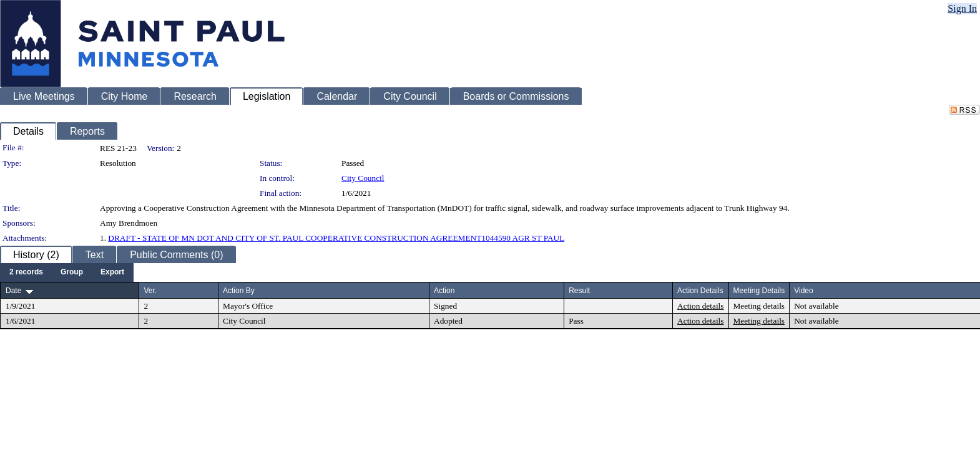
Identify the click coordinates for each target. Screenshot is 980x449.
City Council (363, 178)
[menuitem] (26, 273)
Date (13, 291)
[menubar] (67, 273)
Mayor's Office (248, 306)
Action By (239, 291)
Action (444, 291)
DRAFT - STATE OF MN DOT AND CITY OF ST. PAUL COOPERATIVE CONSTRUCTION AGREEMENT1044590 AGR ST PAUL (336, 238)
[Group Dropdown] (72, 273)
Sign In (962, 8)
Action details (700, 306)
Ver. (150, 291)
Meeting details (759, 306)
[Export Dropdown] (112, 273)
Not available (816, 306)
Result (579, 291)
